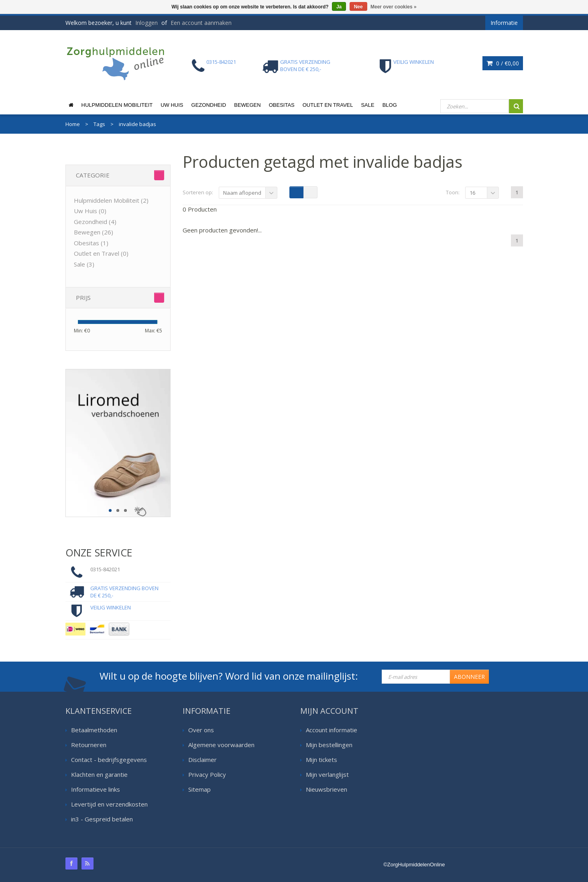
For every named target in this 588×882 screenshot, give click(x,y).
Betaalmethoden (94, 730)
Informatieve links (96, 789)
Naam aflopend (242, 193)
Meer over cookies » (394, 7)
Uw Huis (172, 105)
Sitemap (199, 789)
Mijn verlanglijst (327, 774)
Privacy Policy (207, 774)
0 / (503, 63)
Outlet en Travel (328, 105)
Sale (367, 105)
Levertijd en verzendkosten (109, 804)
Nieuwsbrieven (327, 789)
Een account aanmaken (201, 23)
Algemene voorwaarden (221, 745)
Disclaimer (202, 760)
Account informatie (332, 730)
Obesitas (282, 105)
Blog (390, 105)
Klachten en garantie (99, 774)
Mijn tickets (321, 760)
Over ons (201, 730)
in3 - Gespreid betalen (102, 819)
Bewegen (247, 105)
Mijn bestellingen (329, 745)
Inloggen (146, 23)
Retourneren (89, 745)
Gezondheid (209, 105)
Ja (339, 7)
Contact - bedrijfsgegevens (109, 760)
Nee (358, 7)
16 (472, 193)
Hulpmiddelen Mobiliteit (117, 105)
